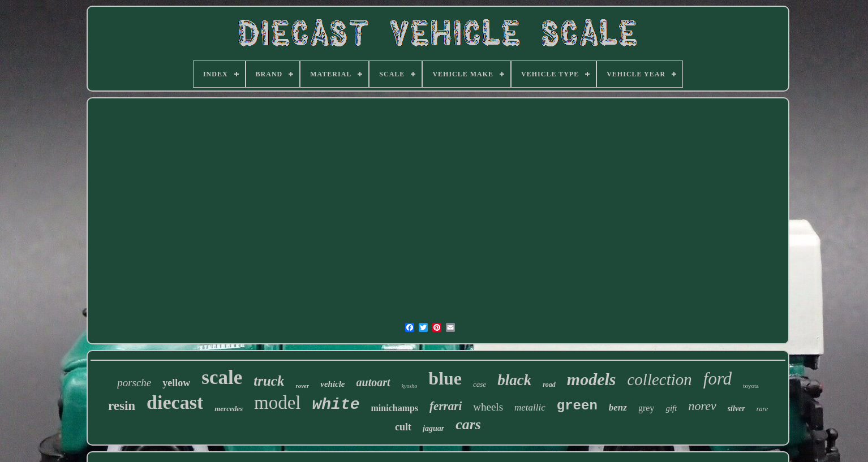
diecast (175, 402)
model (277, 403)
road (549, 385)
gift (671, 408)
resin (122, 406)
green (577, 406)
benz (618, 407)
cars (468, 424)
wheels (488, 407)
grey (646, 408)
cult (403, 427)
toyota (751, 386)
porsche (134, 383)
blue (445, 378)
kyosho (410, 386)
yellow (176, 383)
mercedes (229, 409)
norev (702, 406)
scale (222, 377)
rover (302, 386)
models (592, 379)
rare (762, 409)
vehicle (332, 384)
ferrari (446, 406)
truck (269, 381)
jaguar (433, 428)
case (480, 384)
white (336, 405)
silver (736, 409)
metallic (530, 407)
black (514, 380)
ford (718, 379)
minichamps (395, 408)
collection (659, 379)
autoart (373, 382)
